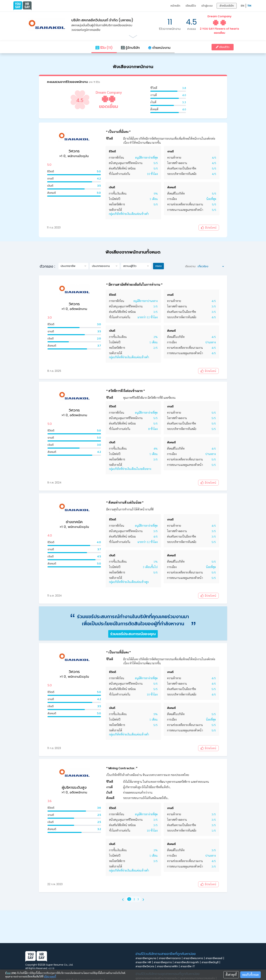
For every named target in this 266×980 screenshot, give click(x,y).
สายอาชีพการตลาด (171, 958)
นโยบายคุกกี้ (50, 976)
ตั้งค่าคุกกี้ (231, 975)
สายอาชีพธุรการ (164, 962)
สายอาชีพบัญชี (211, 962)
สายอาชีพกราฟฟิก (169, 966)
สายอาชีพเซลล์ (215, 958)
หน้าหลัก (175, 6)
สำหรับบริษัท (227, 6)
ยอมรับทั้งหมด (250, 975)
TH (249, 6)
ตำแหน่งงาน (159, 48)
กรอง (158, 266)
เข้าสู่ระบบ (207, 6)
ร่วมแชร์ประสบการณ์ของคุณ (133, 634)
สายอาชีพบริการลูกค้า (188, 962)
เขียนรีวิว (191, 6)
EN (243, 6)
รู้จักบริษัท (130, 48)
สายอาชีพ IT (189, 966)
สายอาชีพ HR (145, 962)
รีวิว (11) (104, 48)
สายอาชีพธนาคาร (194, 958)
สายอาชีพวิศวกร (146, 966)
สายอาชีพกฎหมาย (147, 958)
